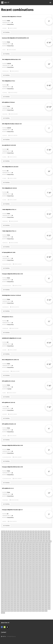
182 (18, 551)
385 (2, 577)
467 (9, 587)
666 (30, 611)
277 (15, 563)
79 (7, 539)
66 (23, 537)
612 (12, 605)
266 (30, 561)
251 (34, 559)
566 (18, 599)
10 (26, 531)
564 (12, 599)
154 (30, 547)
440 (24, 583)
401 (2, 579)
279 (21, 563)
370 (6, 575)
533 (15, 595)
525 (40, 593)
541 (40, 595)
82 (15, 539)
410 (30, 579)
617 (27, 605)
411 (34, 579)
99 (10, 541)
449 (2, 585)
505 (27, 591)
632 (24, 607)
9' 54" (49, 343)
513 (2, 593)
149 (15, 547)
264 (24, 561)
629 (15, 607)
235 (34, 557)
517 (15, 593)
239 (46, 557)
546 (6, 597)
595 (9, 603)
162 (6, 549)
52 (36, 535)
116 (12, 543)
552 (24, 597)
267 (34, 561)
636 (37, 607)
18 (46, 531)
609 (2, 605)
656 (49, 609)
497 (2, 591)
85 (23, 539)
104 (25, 541)
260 (12, 561)
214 (18, 555)
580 (12, 601)
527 (46, 593)
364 (37, 573)
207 (46, 553)
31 (31, 533)
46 (20, 535)
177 (2, 551)
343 (21, 571)
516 (12, 593)
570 (30, 599)
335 (46, 569)
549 (15, 597)
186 (30, 551)
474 (30, 587)
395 (34, 577)
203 (34, 553)
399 (46, 577)
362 (30, 573)
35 (41, 533)
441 (27, 583)
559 (46, 597)
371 (9, 575)
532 (12, 595)
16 (41, 531)
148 (12, 547)
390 (18, 577)
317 (40, 567)
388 (12, 577)
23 (10, 533)
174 (43, 549)
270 (43, 561)
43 (13, 535)
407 (21, 579)
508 (37, 591)
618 (30, 605)
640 (49, 607)
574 (43, 599)
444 (37, 583)
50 (31, 535)
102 (19, 541)
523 (34, 593)
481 (2, 589)
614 (18, 605)
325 (15, 569)
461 (40, 585)
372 (12, 575)
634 (30, 607)
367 (46, 573)
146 (6, 547)
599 (21, 603)
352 (49, 571)
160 (49, 547)
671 (46, 611)
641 (2, 609)
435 (9, 583)
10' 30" (49, 107)
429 (40, 581)
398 (43, 577)
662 (18, 611)
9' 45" (49, 85)
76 (49, 537)
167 (21, 549)
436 (12, 583)
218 (30, 555)
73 (41, 537)
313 (27, 567)
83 (18, 539)
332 (37, 569)
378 (30, 575)
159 (46, 547)
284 (37, 563)
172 (37, 549)
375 (21, 575)
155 (34, 547)
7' (49, 128)
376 (24, 575)
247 (21, 559)
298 (30, 565)
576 (49, 599)
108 (38, 541)
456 (24, 585)
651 (34, 609)
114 (6, 543)
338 (6, 571)
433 (2, 583)
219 (34, 555)
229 (15, 557)
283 (34, 563)
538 (30, 595)
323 (9, 569)
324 (12, 569)
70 (33, 537)
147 (9, 547)
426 (30, 581)
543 (46, 595)
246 (18, 559)
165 (15, 549)
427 (34, 581)
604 (37, 603)
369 (2, 575)
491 (34, 589)
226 (6, 557)
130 (6, 545)
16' (49, 171)
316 (37, 567)
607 (46, 603)
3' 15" (49, 300)
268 (37, 561)
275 (9, 563)
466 (6, 587)
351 (46, 571)
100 (13, 541)
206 (43, 553)
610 (6, 605)
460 (37, 585)
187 (34, 551)
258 (6, 561)
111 (47, 541)
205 (40, 553)
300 (37, 565)
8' (49, 278)
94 (46, 539)
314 (30, 567)
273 (2, 563)
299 (34, 565)
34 (39, 533)
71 (36, 537)
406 (18, 579)
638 (43, 607)
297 (27, 565)
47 (23, 535)
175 (46, 549)
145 (2, 547)
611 (9, 605)
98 (7, 541)
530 (6, 595)
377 (27, 575)
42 (10, 535)
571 (34, 599)
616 (24, 605)
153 (27, 547)
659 (9, 611)
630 (18, 607)
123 (34, 543)
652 (37, 609)
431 (46, 581)
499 (9, 591)
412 (37, 579)
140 (37, 545)
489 (27, 589)
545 (2, 597)
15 (39, 531)
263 (21, 561)
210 (6, 555)
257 (2, 561)
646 (18, 609)
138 (30, 545)
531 (9, 595)
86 (26, 539)
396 (37, 577)
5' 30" (49, 150)
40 (5, 535)
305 (2, 567)
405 (15, 579)
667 (34, 611)
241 (2, 559)
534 (18, 595)
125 (40, 543)
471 (21, 587)
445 (40, 583)
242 (6, 559)
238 (43, 557)
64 (18, 537)
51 (33, 535)
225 (2, 557)
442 (30, 583)
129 (2, 545)
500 (12, 591)
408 (24, 579)
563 (9, 599)
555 (34, 597)
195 (9, 553)
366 (43, 573)
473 (27, 587)
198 (18, 553)
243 (9, 559)
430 (43, 581)
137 (27, 545)
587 (34, 601)
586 (30, 601)
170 (30, 549)
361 (27, 573)
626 (6, 607)
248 (24, 559)
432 (49, 581)
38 (49, 533)
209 (2, 555)
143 (46, 545)
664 (24, 611)
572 (37, 599)
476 (37, 587)
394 (30, 577)
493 (40, 589)
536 (24, 595)
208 (49, 553)
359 (21, 573)
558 (43, 597)
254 (43, 559)
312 (24, 567)
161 (2, 549)
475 (34, 587)
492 (37, 589)
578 (6, 601)
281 (27, 563)
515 (9, 593)
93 (44, 539)
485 (15, 589)
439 (21, 583)
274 (6, 563)
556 (37, 597)
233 (27, 557)
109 (41, 541)
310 (18, 567)
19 (49, 531)
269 (40, 561)
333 (40, 569)
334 (43, 569)
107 (35, 541)
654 (43, 609)
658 (6, 611)
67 (26, 537)
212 (12, 555)
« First (3, 531)
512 (49, 591)
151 (21, 547)
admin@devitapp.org (11, 636)
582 (18, 601)
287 (46, 563)
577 (2, 601)
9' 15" (49, 214)
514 (6, 593)
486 (18, 589)
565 (15, 599)
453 (15, 585)
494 (43, 589)
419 (9, 581)
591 (46, 601)
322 (6, 569)
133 (15, 545)
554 (30, 597)
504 (24, 591)
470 (18, 587)
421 (15, 581)
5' (49, 514)
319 (46, 567)
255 (46, 559)
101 (16, 541)
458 (30, 585)
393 (27, 577)
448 (49, 583)
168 (24, 549)
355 (9, 573)
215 (21, 555)
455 (21, 585)
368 (49, 573)
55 (44, 535)
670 (43, 611)
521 (27, 593)
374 (18, 575)
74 (44, 537)
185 (27, 551)
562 (6, 599)
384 (49, 575)
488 (24, 589)
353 (2, 573)
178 (6, 551)
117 (15, 543)
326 (18, 569)
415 (46, 579)
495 (46, 589)
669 (40, 611)
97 (5, 541)
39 (2, 535)
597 (15, 603)
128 (49, 543)
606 (43, 603)
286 (43, 563)
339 (9, 571)
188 (37, 551)
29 (26, 533)
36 (44, 533)
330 (30, 569)
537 (27, 595)
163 (9, 549)
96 (2, 541)
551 (21, 597)
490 (30, 589)
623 (46, 605)
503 (21, 591)
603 (34, 603)
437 (15, 583)
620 (37, 605)
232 (24, 557)
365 (40, 573)
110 (44, 541)
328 (24, 569)
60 (7, 537)
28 (23, 533)
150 (18, 547)
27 (20, 533)
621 (40, 605)
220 (37, 555)
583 (21, 601)
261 (15, 561)
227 (9, 557)
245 (15, 559)
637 (40, 607)
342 (18, 571)
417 (2, 581)
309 (15, 567)
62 (13, 537)
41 (7, 535)
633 (27, 607)
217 (27, 555)
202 (30, 553)
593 (2, 603)
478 (43, 587)
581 (15, 601)
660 (12, 611)
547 (9, 597)
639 (46, 607)
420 (12, 581)
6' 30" (49, 43)
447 (46, 583)
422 (18, 581)
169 (27, 549)
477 (40, 587)
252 (37, 559)
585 (27, 601)
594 (6, 603)
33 (36, 533)
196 (12, 553)
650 (30, 609)
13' (49, 493)
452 (12, 585)
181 (15, 551)
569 (27, 599)
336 (49, 569)
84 (20, 539)
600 (24, 603)
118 (18, 543)
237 (40, 557)
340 (12, 571)
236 (37, 557)
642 (6, 609)
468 (12, 587)
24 (13, 533)
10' (49, 64)
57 (49, 535)
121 (27, 543)
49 (28, 535)
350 (43, 571)
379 (34, 575)
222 (43, 555)
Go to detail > (7, 32)
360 (24, 573)
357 (15, 573)
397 (40, 577)
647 (21, 609)
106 (31, 541)
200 (24, 553)
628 (12, 607)
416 (49, 579)
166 (18, 549)
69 (31, 537)
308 (12, 567)
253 (40, 559)
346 (30, 571)
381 (40, 575)
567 (21, 599)
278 (18, 563)
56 (46, 535)
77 (2, 539)
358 (18, 573)
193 (2, 553)
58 (2, 537)
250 (30, 559)
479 (46, 587)
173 (40, 549)
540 (37, 595)
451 (9, 585)
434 (6, 583)
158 (43, 547)
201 (27, 553)
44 (15, 535)
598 (18, 603)
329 (27, 569)
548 (12, 597)
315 (34, 567)
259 (9, 561)
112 (50, 541)
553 (27, 597)
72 (39, 537)
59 (5, 537)
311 (21, 567)
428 (37, 581)
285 (40, 563)
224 (49, 555)
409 (27, 579)
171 (34, 549)
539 (34, 595)
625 (2, 607)
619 (34, 605)
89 (33, 539)
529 (2, 595)
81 (13, 539)
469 (15, 587)
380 (37, 575)
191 (46, 551)
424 (24, 581)
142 (43, 545)
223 (46, 555)
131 (9, 545)
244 (12, 559)
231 (21, 557)
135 (21, 545)
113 (2, 543)
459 (34, 585)
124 (37, 543)
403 (9, 579)
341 (15, 571)
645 (15, 609)
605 (40, 603)
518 (18, 593)
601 (27, 603)
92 (41, 539)
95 (49, 539)
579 (9, 601)
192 (49, 551)
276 (12, 563)
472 (24, 587)
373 (15, 575)
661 (15, 611)
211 (9, 555)
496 (49, 589)
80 (10, 539)
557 (40, 597)
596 (12, 603)
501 (15, 591)
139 (34, 545)
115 (9, 543)
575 (46, 599)
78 (5, 539)
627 (9, 607)
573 (40, 599)
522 (30, 593)
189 (40, 551)
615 (21, 605)
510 (43, 591)
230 (18, 557)
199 (21, 553)
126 (43, 543)
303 (46, 565)
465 (2, 587)
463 (46, 585)
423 (21, 581)
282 (30, 563)
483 (9, 589)
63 (15, 537)
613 (15, 605)
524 (37, 593)
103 (22, 541)
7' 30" (49, 193)
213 (15, 555)
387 (9, 577)
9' (49, 21)
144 (49, 545)
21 (5, 533)
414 (43, 579)
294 (18, 565)
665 (27, 611)
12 (31, 531)
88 (31, 539)
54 (41, 535)
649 (27, 609)
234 (30, 557)
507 (34, 591)
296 (24, 565)
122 (30, 543)
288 (49, 563)
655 (46, 609)
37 (46, 533)
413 (40, 579)
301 (40, 565)
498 (6, 591)
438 (18, 583)
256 (49, 559)
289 (2, 565)
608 (49, 603)
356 (12, 573)
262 (18, 561)
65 (20, 537)
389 (15, 577)
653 (40, 609)
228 (12, 557)
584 (24, 601)
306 (6, 567)
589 (40, 601)
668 (37, 611)
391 (21, 577)
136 (24, 545)
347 (34, 571)
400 (49, 577)
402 (6, 579)
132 (12, 545)
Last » (3, 613)
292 (12, 565)
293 (15, 565)
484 (12, 589)
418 (6, 581)
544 (49, 595)
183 (21, 551)
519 (21, 593)
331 (34, 569)
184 (24, 551)
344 (24, 571)
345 (27, 571)
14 (36, 531)
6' (49, 429)
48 (26, 535)
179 (9, 551)
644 (12, 609)
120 (24, 543)
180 (12, 551)
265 (27, 561)
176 (49, 549)
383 (46, 575)
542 (43, 595)
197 (15, 553)
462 (43, 585)
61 (10, 537)
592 (49, 601)
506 (30, 591)
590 (43, 601)
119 (21, 543)
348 (37, 571)
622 (43, 605)
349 (40, 571)
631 (21, 607)
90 (36, 539)
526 (43, 593)
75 (46, 537)
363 (34, 573)
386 (6, 577)
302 (43, 565)
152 (24, 547)
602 (30, 603)
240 (49, 557)
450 (6, 585)
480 (49, 587)
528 (49, 593)
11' (49, 321)
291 (9, 565)
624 (49, 605)
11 (28, 531)
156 (37, 547)
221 (40, 555)
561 (2, 599)
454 (18, 585)
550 (18, 597)
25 (15, 533)
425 (27, 581)
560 (49, 597)
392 (24, 577)
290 (6, 565)
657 (2, 611)
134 (18, 545)
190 (43, 551)
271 (46, 561)
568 (24, 599)
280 (24, 563)
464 (49, 585)
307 (9, 567)
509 (40, 591)
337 (2, 571)
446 (43, 583)
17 (44, 531)
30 (28, 533)
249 (27, 559)
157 (40, 547)
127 (46, 543)
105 (28, 541)
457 (27, 585)
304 (49, 565)
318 (43, 567)
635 (34, 607)
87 (28, 539)
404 (12, 579)
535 (21, 595)
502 (18, 591)
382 (43, 575)
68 (28, 537)
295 (21, 565)
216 (24, 555)
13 (33, 531)
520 (24, 593)
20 (2, 533)
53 (39, 535)
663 (21, 611)
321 (2, 569)
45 (18, 535)
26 (18, 533)
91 (39, 539)
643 (9, 609)
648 (24, 609)
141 (40, 545)
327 (21, 569)
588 (37, 601)
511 (46, 591)
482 (6, 589)
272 (49, 561)
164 (12, 549)
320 (49, 567)
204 (37, 553)
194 (6, 553)
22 (7, 533)
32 (33, 533)
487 (21, 589)
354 (6, 573)
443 (34, 583)
